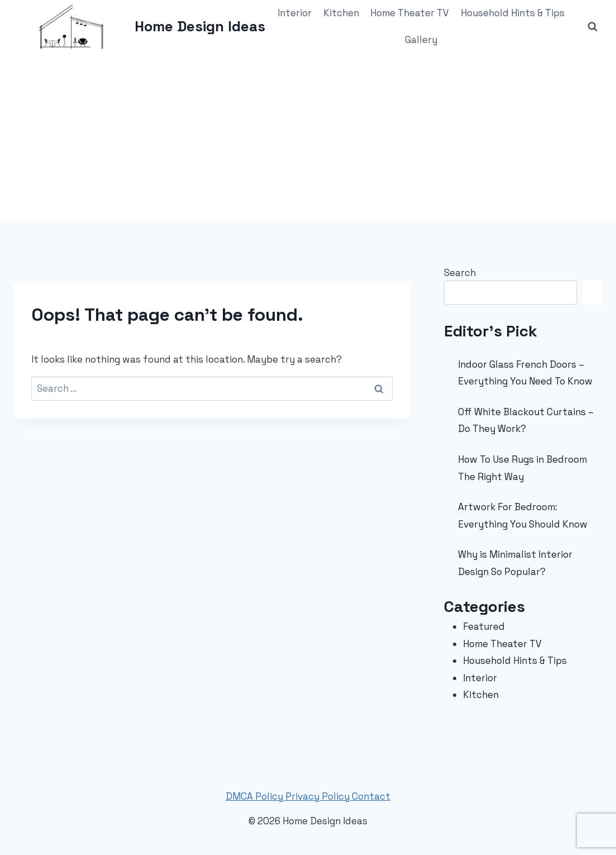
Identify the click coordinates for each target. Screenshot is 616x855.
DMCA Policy (256, 796)
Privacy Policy (319, 796)
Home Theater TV (410, 13)
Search (460, 273)
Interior (295, 13)
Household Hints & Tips (513, 13)
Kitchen (341, 13)
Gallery (421, 40)
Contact (371, 796)
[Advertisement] (308, 137)
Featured (484, 626)
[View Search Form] (593, 27)
